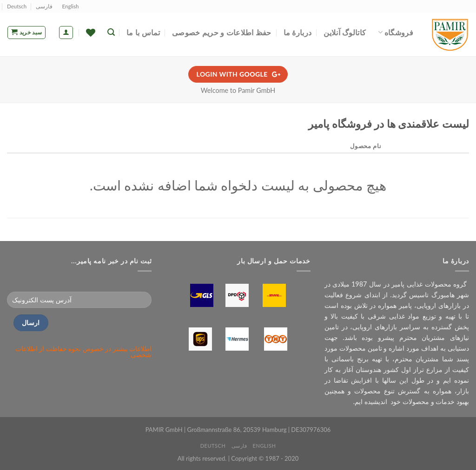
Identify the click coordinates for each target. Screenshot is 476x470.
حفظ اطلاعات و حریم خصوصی (222, 32)
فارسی (44, 6)
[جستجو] (111, 32)
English (71, 6)
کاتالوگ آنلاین (345, 32)
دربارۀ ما (298, 32)
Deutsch (17, 6)
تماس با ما (143, 32)
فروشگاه (396, 33)
